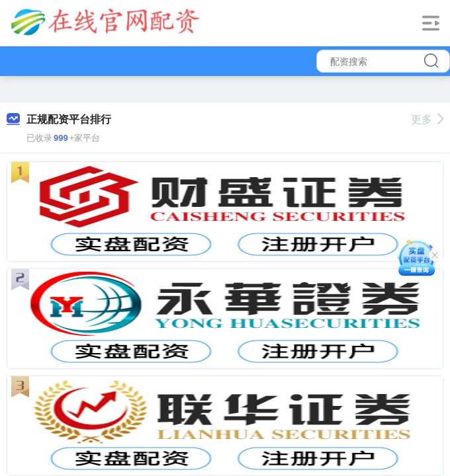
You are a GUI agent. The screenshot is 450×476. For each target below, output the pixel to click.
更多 (427, 119)
